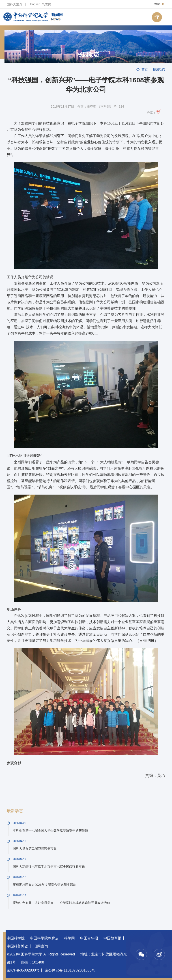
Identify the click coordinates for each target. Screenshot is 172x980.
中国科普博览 (17, 946)
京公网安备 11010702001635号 (70, 970)
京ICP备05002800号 (23, 970)
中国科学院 (16, 938)
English (35, 4)
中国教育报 (112, 938)
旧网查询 (41, 946)
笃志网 (47, 4)
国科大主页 (15, 4)
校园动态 (88, 54)
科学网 (69, 938)
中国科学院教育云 (44, 938)
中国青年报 (89, 938)
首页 (145, 69)
